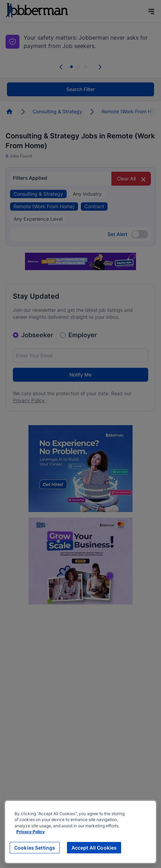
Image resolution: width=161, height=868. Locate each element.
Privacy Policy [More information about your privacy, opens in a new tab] (31, 832)
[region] (80, 832)
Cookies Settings (35, 848)
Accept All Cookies (94, 848)
